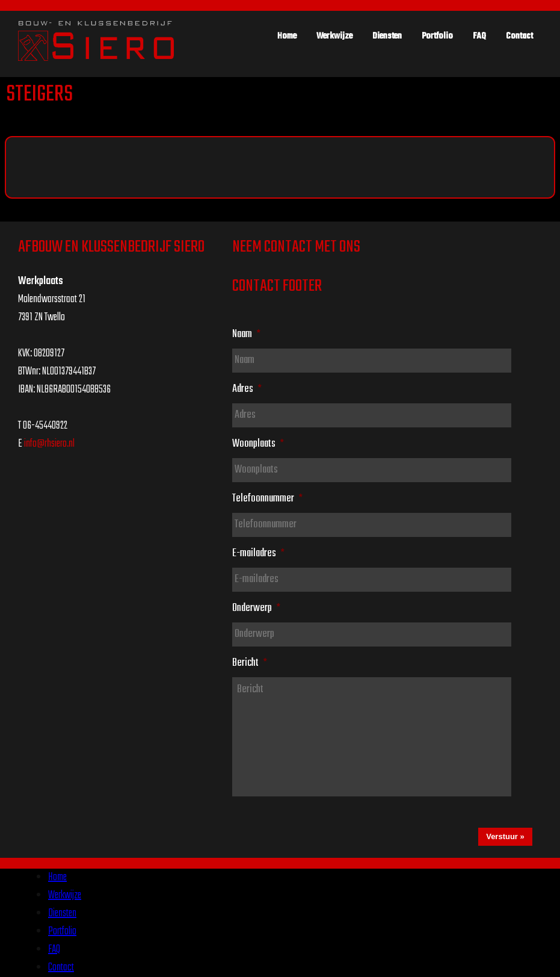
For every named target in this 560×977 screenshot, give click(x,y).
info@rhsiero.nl (49, 444)
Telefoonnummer (267, 498)
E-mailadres (258, 553)
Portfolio (437, 36)
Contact (519, 36)
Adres (247, 389)
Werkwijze (334, 36)
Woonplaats (258, 444)
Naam (246, 334)
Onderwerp (256, 608)
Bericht (250, 663)
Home (287, 36)
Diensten (387, 36)
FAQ (479, 36)
